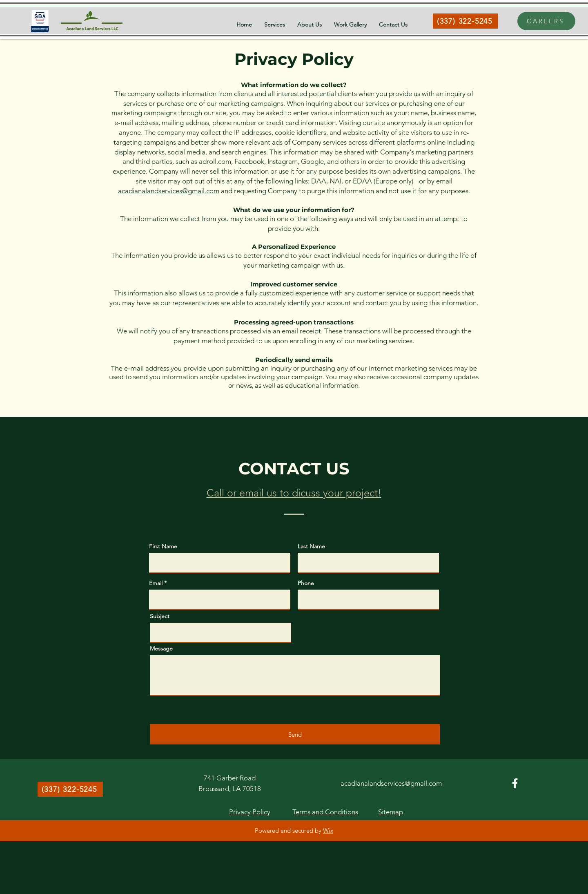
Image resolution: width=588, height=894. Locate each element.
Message (161, 648)
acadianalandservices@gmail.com (169, 191)
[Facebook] (515, 783)
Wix (328, 830)
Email (156, 583)
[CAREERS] (546, 21)
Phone (306, 583)
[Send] (295, 734)
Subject (160, 616)
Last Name (311, 546)
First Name (163, 546)
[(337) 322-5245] (465, 21)
